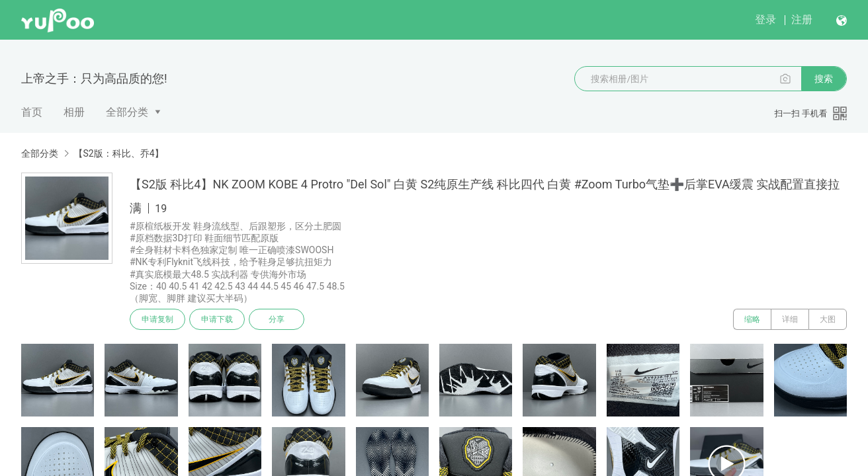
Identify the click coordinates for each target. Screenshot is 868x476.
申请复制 (157, 319)
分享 (277, 319)
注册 (802, 20)
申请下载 (217, 319)
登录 (765, 20)
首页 (32, 112)
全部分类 (127, 112)
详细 (790, 319)
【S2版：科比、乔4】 (118, 153)
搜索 (824, 79)
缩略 (752, 319)
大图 (828, 319)
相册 (74, 112)
